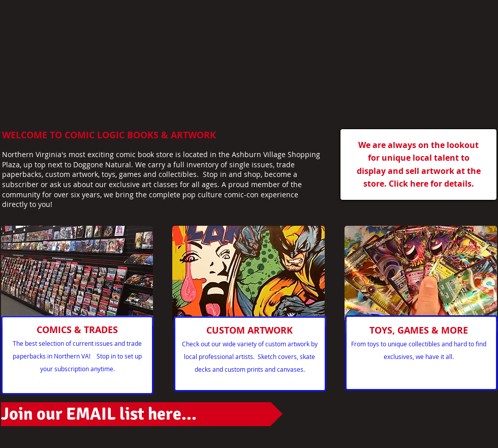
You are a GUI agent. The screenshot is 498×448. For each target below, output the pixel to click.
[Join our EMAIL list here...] (142, 414)
